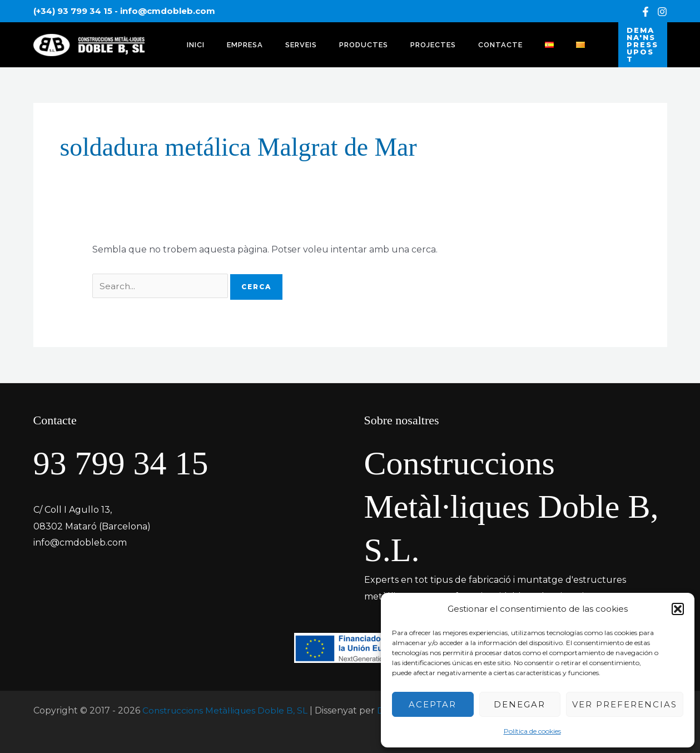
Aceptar (433, 704)
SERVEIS (282, 42)
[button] (678, 609)
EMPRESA (233, 42)
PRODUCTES (336, 42)
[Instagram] (662, 12)
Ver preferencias (625, 704)
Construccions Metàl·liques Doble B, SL (228, 705)
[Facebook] (646, 12)
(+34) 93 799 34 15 (73, 11)
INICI (192, 42)
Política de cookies (532, 731)
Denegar (520, 704)
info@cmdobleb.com (168, 11)
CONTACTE (458, 42)
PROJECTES (398, 42)
